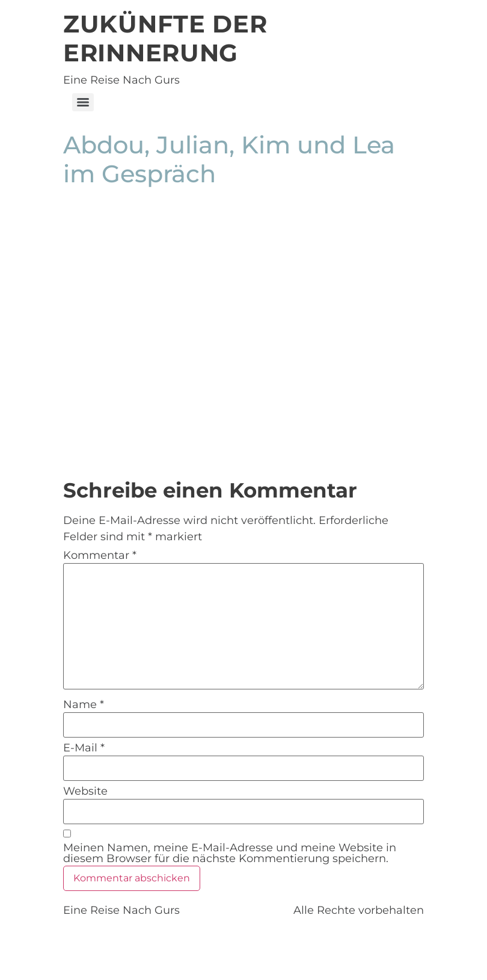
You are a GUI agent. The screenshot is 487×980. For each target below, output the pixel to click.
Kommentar (100, 555)
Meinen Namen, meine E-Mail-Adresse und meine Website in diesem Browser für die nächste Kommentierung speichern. (230, 853)
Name (84, 704)
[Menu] (83, 102)
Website (85, 791)
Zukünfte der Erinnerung (165, 38)
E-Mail (84, 748)
